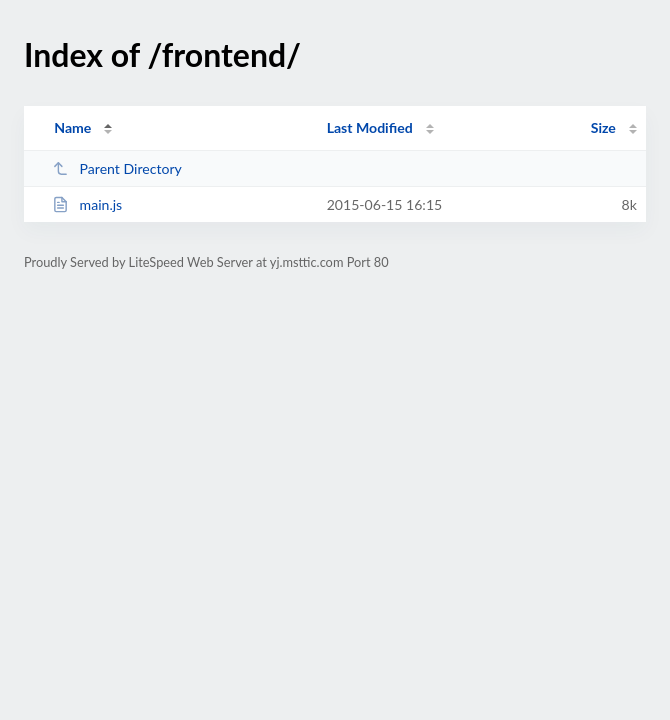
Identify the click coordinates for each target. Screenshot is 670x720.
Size (603, 127)
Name (72, 127)
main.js (87, 204)
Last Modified (370, 127)
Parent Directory (117, 168)
